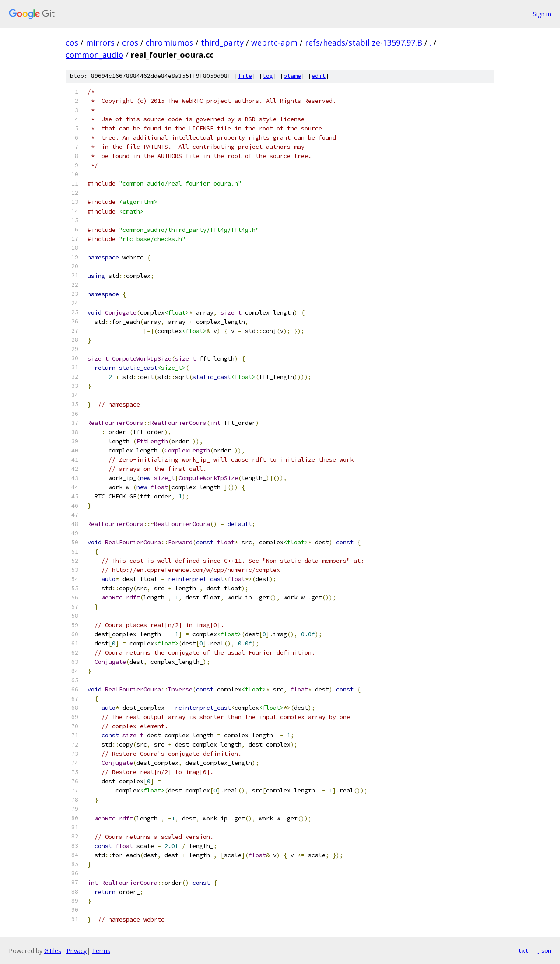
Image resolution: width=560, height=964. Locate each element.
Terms (101, 951)
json (544, 950)
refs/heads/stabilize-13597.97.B (364, 42)
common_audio (94, 55)
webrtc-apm (274, 42)
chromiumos (170, 42)
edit (318, 76)
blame (292, 76)
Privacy (77, 951)
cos (72, 42)
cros (130, 42)
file (245, 76)
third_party (222, 42)
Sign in (542, 14)
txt (523, 950)
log (268, 76)
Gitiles (53, 951)
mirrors (100, 42)
